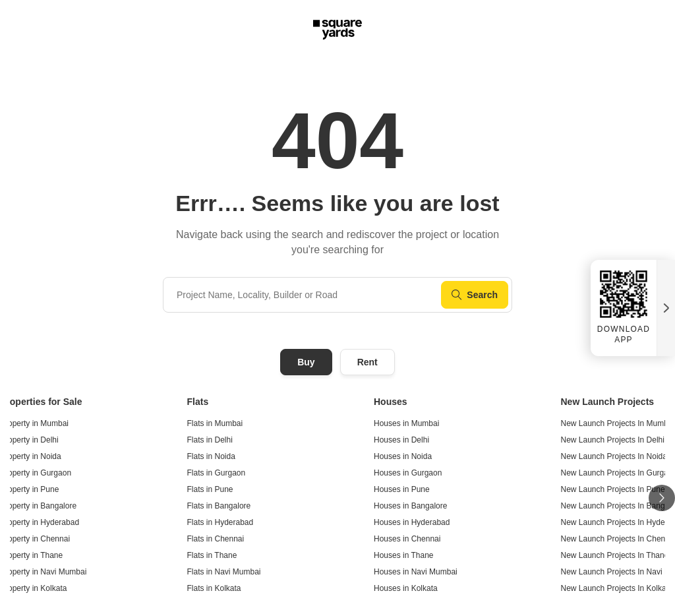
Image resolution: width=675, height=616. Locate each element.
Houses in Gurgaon (408, 473)
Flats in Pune (210, 489)
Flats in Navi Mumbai (224, 572)
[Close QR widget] (666, 308)
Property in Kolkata (33, 588)
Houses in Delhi (401, 440)
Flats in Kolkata (214, 588)
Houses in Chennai (407, 539)
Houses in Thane (404, 555)
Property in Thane (31, 555)
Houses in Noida (403, 456)
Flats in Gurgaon (217, 473)
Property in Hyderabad (40, 522)
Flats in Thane (212, 555)
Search (475, 295)
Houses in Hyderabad (412, 522)
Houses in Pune (402, 489)
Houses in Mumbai (406, 423)
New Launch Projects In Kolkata (617, 588)
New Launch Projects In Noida (614, 456)
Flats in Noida (211, 456)
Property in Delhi (29, 440)
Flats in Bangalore (219, 506)
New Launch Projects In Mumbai (618, 423)
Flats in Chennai (216, 539)
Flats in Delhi (210, 440)
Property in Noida (31, 456)
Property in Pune (29, 489)
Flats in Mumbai (215, 423)
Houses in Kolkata (406, 588)
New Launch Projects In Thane (615, 555)
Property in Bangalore (38, 506)
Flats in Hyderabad (220, 522)
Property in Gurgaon (36, 473)
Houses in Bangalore (410, 506)
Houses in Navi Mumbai (416, 572)
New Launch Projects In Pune (613, 489)
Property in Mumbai (34, 423)
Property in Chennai (35, 539)
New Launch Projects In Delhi (613, 440)
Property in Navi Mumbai (43, 572)
